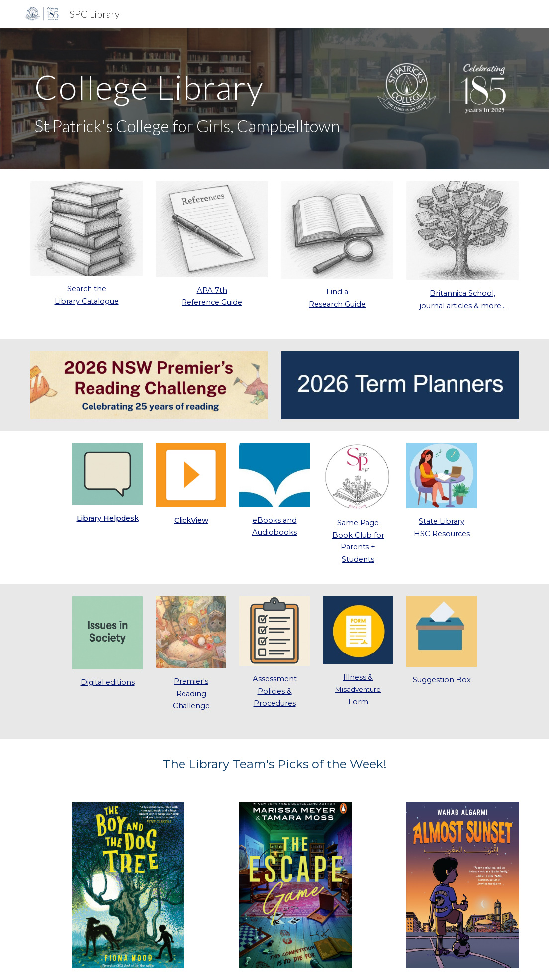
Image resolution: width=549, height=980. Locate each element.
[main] (191, 99)
